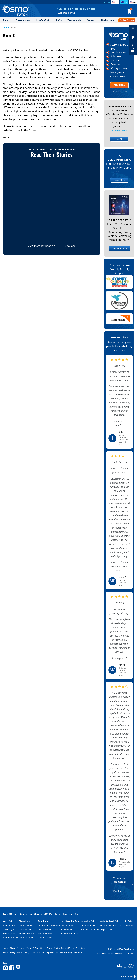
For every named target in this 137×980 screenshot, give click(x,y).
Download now (119, 248)
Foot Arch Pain (45, 937)
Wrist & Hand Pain (110, 921)
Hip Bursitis (129, 925)
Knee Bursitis (9, 925)
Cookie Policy (68, 948)
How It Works (43, 20)
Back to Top (128, 977)
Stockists (21, 948)
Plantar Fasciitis (45, 933)
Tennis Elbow (25, 929)
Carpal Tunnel (106, 929)
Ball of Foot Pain (45, 929)
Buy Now (119, 85)
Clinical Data (61, 952)
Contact (91, 20)
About (6, 20)
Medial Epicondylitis (28, 933)
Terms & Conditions (36, 948)
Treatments (22, 20)
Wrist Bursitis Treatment (111, 925)
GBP (135, 2)
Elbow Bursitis (25, 925)
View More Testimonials (42, 246)
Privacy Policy (53, 948)
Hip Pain (128, 921)
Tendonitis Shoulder (90, 929)
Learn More (119, 139)
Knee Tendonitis (10, 937)
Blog (70, 952)
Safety (26, 952)
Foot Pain (43, 921)
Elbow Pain (24, 921)
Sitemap (78, 952)
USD (117, 2)
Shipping (49, 952)
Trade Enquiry (37, 952)
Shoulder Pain (88, 921)
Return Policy (9, 952)
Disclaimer (69, 246)
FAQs (59, 20)
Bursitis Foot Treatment (49, 925)
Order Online (127, 20)
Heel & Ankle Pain (70, 921)
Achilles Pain (67, 929)
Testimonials (74, 20)
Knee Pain (8, 921)
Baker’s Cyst (8, 929)
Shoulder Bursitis (88, 925)
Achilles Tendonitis (69, 933)
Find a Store (108, 20)
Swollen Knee (9, 933)
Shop (19, 952)
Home (6, 27)
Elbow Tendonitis (26, 937)
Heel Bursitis (67, 925)
